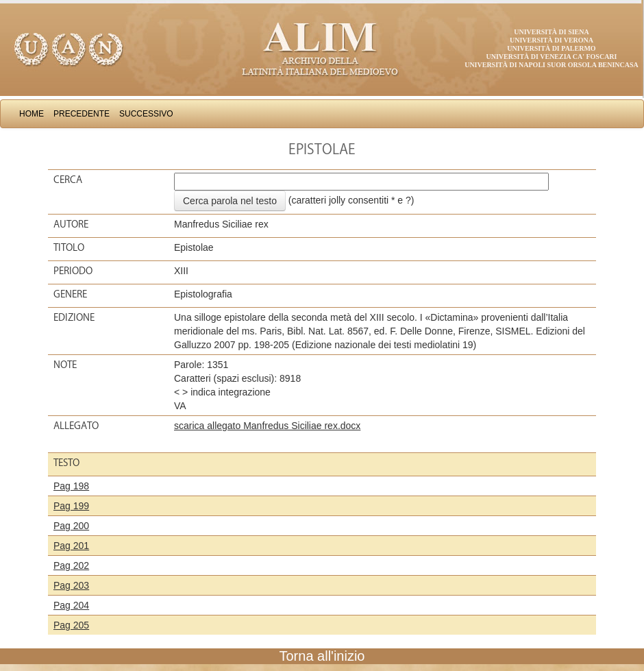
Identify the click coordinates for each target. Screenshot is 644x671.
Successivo (146, 114)
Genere (70, 294)
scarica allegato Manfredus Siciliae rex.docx (267, 426)
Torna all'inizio (322, 656)
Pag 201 (71, 546)
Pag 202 (71, 565)
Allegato (76, 426)
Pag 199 (71, 506)
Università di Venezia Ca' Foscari (552, 57)
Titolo (69, 247)
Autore (71, 224)
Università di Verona (552, 40)
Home (32, 114)
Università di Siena (551, 32)
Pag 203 (71, 585)
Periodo (73, 271)
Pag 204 (71, 605)
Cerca (68, 180)
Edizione (74, 317)
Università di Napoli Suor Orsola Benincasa (552, 65)
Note (65, 365)
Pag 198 (71, 486)
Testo (66, 463)
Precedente (82, 114)
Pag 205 (71, 625)
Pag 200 (71, 526)
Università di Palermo (551, 48)
